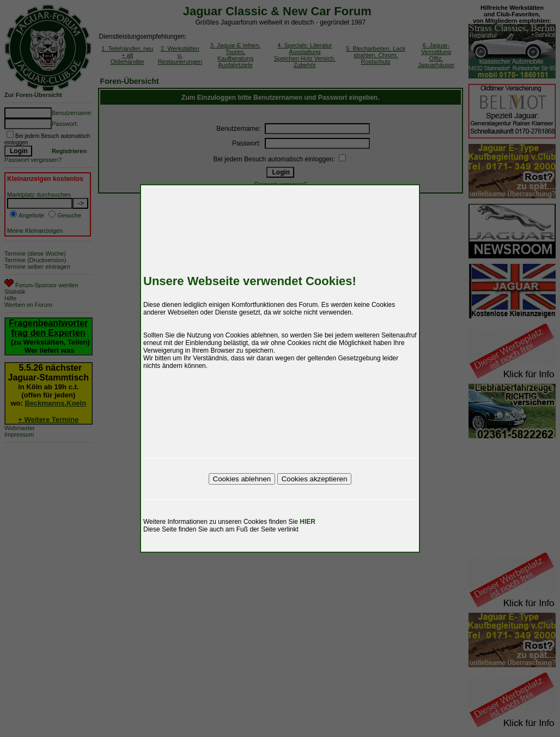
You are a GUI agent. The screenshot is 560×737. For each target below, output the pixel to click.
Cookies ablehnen (242, 479)
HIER (308, 522)
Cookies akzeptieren (315, 479)
